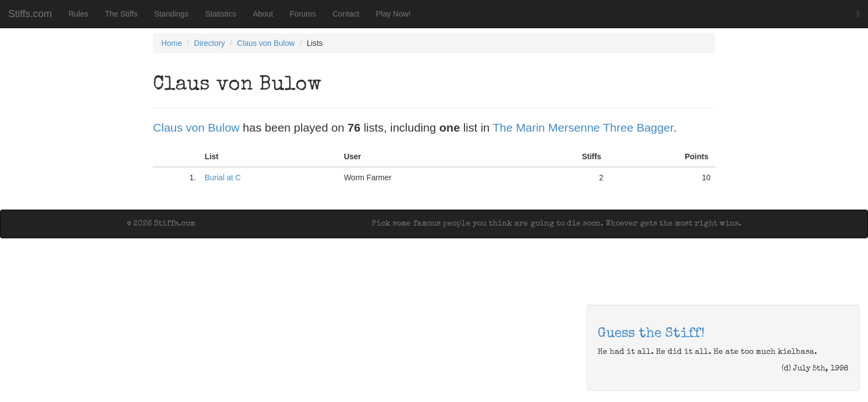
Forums (303, 14)
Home (171, 43)
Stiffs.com (30, 14)
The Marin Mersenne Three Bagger (583, 127)
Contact (346, 14)
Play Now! (393, 14)
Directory (209, 43)
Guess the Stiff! (651, 334)
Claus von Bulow (266, 43)
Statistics (221, 14)
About (263, 14)
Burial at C (223, 177)
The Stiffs (122, 14)
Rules (79, 14)
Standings (171, 14)
